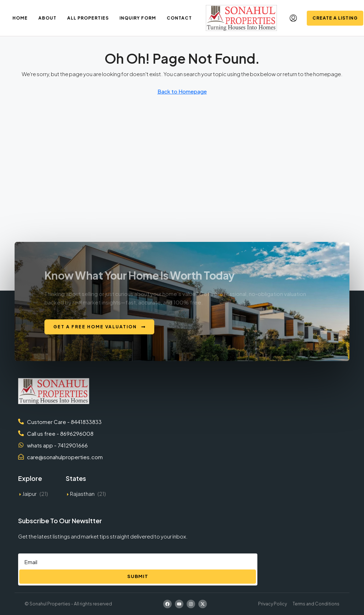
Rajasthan (82, 494)
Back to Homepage (182, 91)
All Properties (88, 18)
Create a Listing (335, 18)
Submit (138, 576)
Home (20, 18)
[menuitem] (293, 18)
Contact (179, 18)
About (47, 18)
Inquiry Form (138, 18)
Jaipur (30, 494)
